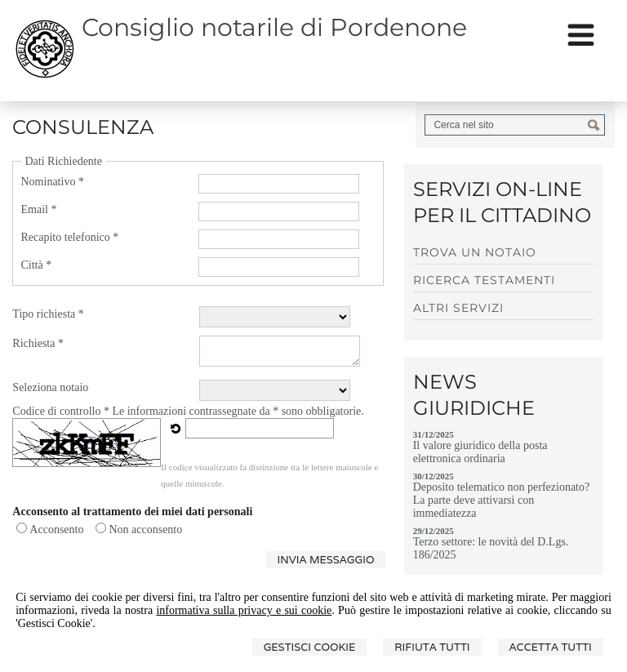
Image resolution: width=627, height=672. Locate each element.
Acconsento (56, 530)
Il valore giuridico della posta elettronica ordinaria (480, 452)
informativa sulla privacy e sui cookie (244, 610)
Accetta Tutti (551, 647)
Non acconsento (145, 530)
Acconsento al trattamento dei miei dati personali (132, 512)
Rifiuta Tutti (432, 647)
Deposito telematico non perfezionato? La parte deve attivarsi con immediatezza (502, 500)
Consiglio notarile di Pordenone (274, 27)
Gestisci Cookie (310, 647)
